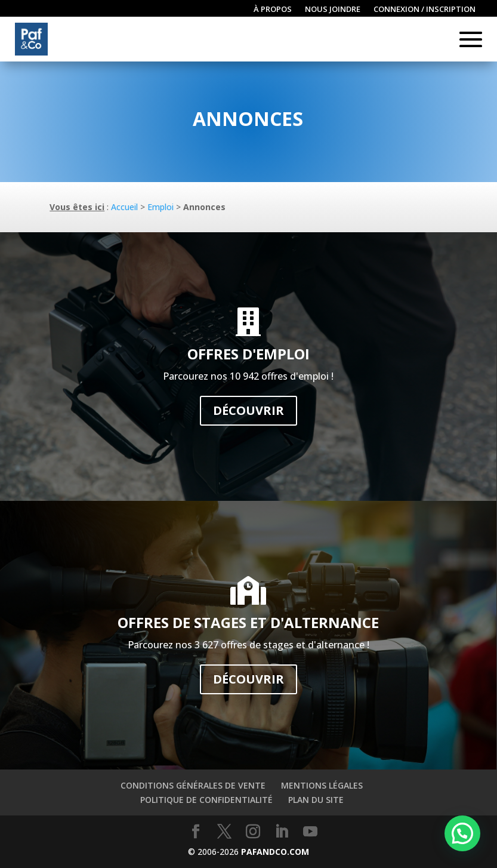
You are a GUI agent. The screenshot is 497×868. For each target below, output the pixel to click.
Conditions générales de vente (193, 785)
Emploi (160, 207)
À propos (273, 10)
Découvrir (248, 410)
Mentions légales (322, 785)
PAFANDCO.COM (275, 852)
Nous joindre (333, 10)
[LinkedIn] (282, 832)
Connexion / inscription (425, 10)
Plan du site (316, 800)
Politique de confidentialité (206, 800)
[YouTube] (310, 832)
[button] (462, 833)
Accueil (124, 207)
